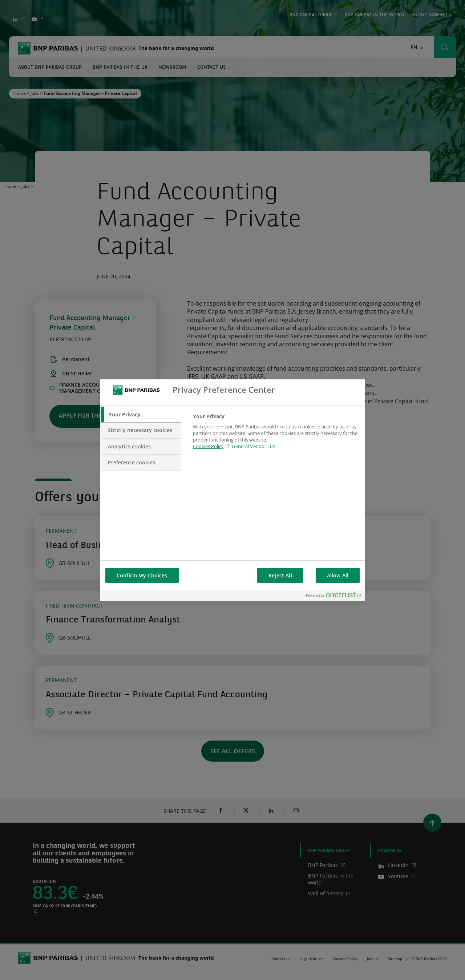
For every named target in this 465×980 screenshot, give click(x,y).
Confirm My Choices (142, 575)
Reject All (280, 575)
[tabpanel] (276, 436)
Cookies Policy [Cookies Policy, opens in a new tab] (208, 446)
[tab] (141, 415)
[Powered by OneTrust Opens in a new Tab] (334, 596)
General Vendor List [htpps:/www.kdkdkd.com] (253, 446)
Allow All (338, 575)
